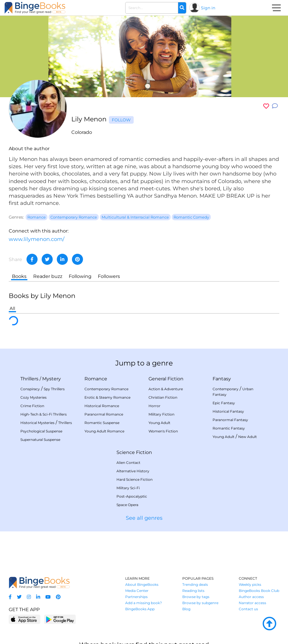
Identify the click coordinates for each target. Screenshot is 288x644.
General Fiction (166, 379)
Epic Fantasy (224, 403)
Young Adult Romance (104, 431)
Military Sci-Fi (128, 488)
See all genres (144, 518)
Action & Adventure (166, 389)
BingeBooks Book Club (259, 591)
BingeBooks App (140, 609)
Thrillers (29, 379)
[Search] (182, 8)
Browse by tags (196, 597)
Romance (96, 379)
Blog (186, 609)
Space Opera (127, 505)
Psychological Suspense (41, 431)
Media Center (137, 591)
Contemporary (226, 389)
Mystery (52, 379)
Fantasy (222, 379)
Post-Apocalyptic (132, 496)
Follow (121, 120)
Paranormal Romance (104, 414)
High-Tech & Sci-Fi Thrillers (44, 414)
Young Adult (159, 423)
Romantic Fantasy (229, 428)
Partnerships (136, 597)
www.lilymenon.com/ (37, 239)
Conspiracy (30, 389)
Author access (251, 597)
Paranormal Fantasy (230, 420)
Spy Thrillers (54, 389)
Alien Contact (128, 463)
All (12, 308)
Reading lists (193, 591)
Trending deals (195, 584)
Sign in (208, 8)
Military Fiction (161, 414)
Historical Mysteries (37, 423)
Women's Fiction (163, 431)
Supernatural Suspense (40, 440)
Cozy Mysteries (33, 397)
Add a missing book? (144, 603)
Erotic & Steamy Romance (107, 397)
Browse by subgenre (200, 603)
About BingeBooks (142, 584)
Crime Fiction (32, 406)
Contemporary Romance (106, 389)
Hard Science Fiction (135, 479)
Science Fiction (134, 452)
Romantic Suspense (102, 423)
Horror (154, 406)
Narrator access (252, 603)
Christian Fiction (163, 397)
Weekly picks (250, 584)
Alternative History (133, 471)
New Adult (248, 437)
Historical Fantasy (228, 411)
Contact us (248, 609)
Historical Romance (102, 406)
